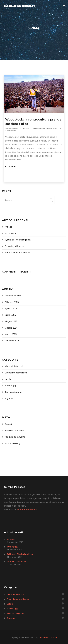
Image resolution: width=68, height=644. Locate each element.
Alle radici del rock (14, 366)
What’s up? (10, 233)
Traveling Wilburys (14, 246)
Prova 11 (9, 227)
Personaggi (10, 386)
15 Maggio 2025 (12, 128)
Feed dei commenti (15, 437)
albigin (26, 128)
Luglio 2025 (10, 315)
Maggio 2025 (11, 328)
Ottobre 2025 (12, 302)
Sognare (9, 398)
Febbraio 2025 (12, 341)
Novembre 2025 (13, 296)
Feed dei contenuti (14, 430)
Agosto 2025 (11, 309)
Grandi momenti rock (42, 128)
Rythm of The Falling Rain (18, 240)
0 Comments (11, 131)
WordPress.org (12, 443)
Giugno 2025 (11, 321)
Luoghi (55, 128)
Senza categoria (13, 392)
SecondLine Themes (48, 638)
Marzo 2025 (11, 334)
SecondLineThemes (27, 510)
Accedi (8, 424)
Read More (11, 167)
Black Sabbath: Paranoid (17, 253)
